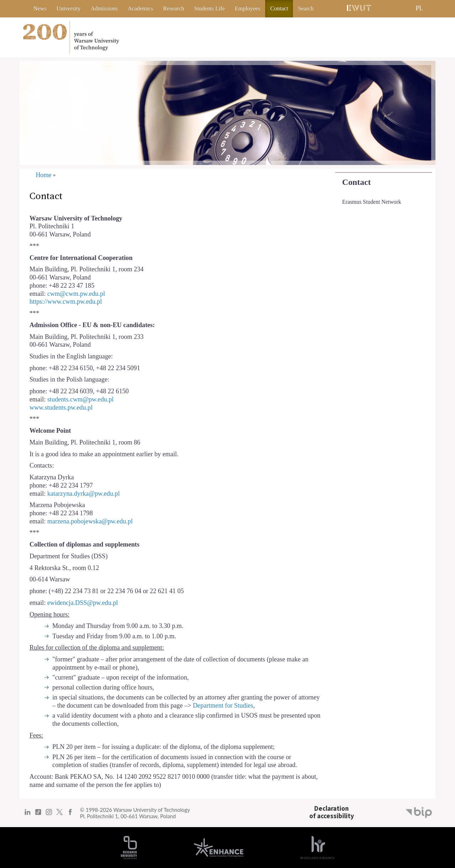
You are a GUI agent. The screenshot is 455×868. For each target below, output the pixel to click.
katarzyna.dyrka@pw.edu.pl (84, 494)
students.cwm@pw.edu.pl (81, 399)
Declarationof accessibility (332, 812)
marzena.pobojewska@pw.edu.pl (90, 521)
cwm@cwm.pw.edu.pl (77, 294)
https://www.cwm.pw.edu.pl (66, 302)
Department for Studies (223, 705)
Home (43, 175)
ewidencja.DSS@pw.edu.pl (83, 603)
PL (419, 8)
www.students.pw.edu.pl (61, 408)
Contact (357, 182)
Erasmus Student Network (372, 202)
